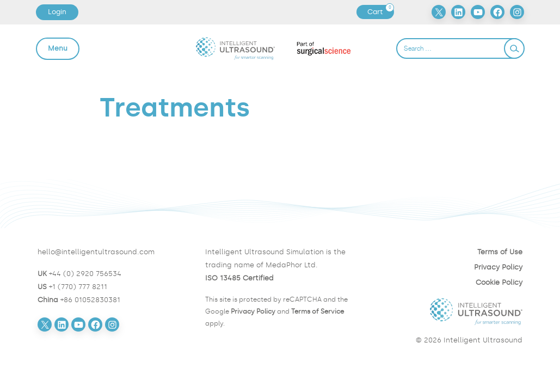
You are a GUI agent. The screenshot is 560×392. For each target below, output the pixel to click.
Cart (380, 12)
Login (57, 12)
